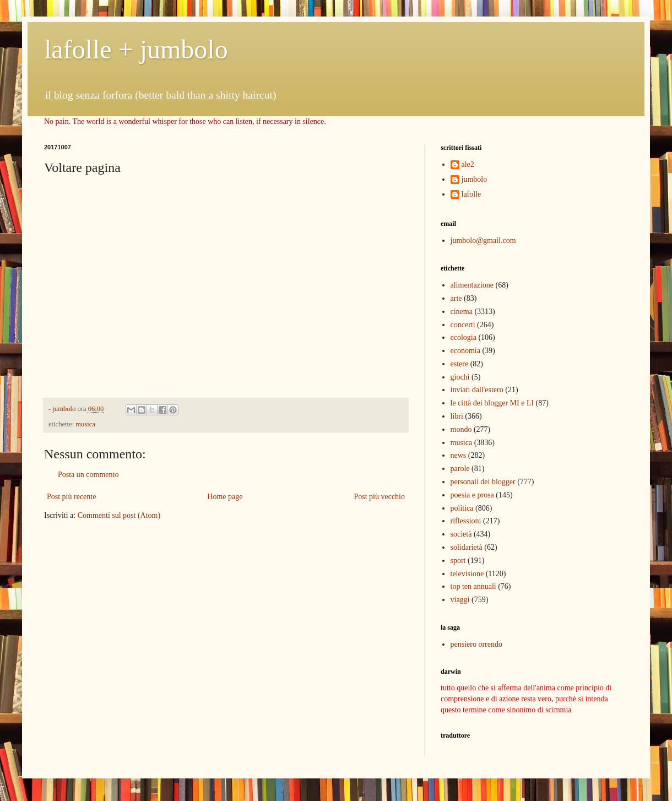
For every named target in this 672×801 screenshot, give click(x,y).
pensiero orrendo (476, 644)
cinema (462, 312)
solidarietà (467, 547)
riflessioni (466, 521)
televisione (467, 574)
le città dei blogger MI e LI (492, 403)
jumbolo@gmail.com (483, 240)
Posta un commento (88, 475)
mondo (461, 429)
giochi (460, 377)
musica (85, 424)
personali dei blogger (483, 482)
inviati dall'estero (477, 390)
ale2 (468, 164)
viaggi (460, 600)
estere (460, 364)
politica (462, 508)
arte (456, 298)
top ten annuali (473, 586)
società (461, 534)
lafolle (472, 194)
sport (458, 561)
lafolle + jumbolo (136, 49)
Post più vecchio (379, 497)
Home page (225, 497)
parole (460, 469)
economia (465, 351)
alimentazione (472, 285)
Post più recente (71, 497)
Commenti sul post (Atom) (119, 515)
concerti (463, 325)
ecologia (464, 337)
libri (457, 416)
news (459, 455)
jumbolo (475, 179)
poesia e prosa (472, 495)
